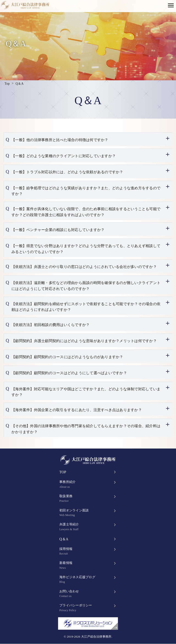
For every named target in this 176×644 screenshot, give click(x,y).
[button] (172, 5)
